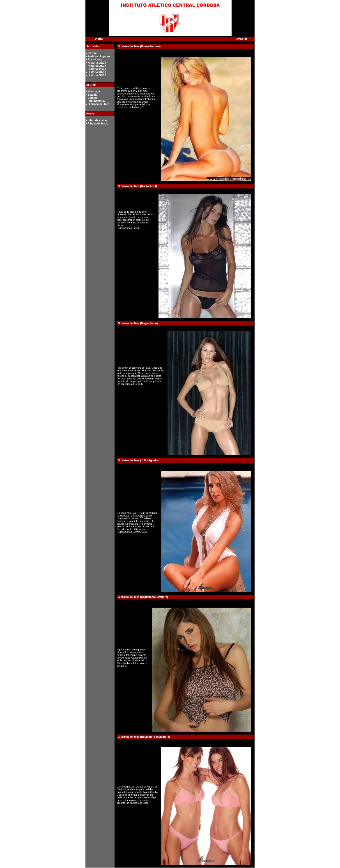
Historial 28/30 (97, 69)
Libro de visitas (98, 120)
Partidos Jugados (99, 56)
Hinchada (94, 92)
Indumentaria (96, 101)
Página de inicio (98, 124)
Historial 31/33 (97, 72)
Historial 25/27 (97, 66)
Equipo (92, 98)
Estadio (93, 95)
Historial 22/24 (97, 63)
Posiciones (95, 60)
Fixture (92, 53)
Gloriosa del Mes (99, 104)
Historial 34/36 (97, 75)
